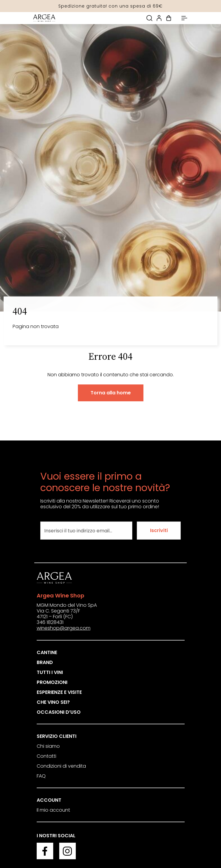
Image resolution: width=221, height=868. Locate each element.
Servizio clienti (57, 736)
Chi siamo (48, 746)
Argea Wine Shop (60, 595)
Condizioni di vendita (61, 766)
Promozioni (52, 682)
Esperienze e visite (59, 692)
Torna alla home (111, 393)
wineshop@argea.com (64, 628)
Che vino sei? (53, 702)
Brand (45, 662)
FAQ (41, 776)
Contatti (46, 756)
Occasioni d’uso (59, 712)
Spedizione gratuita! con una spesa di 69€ (110, 6)
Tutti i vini (50, 672)
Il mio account (53, 810)
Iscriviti (159, 530)
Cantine (47, 652)
